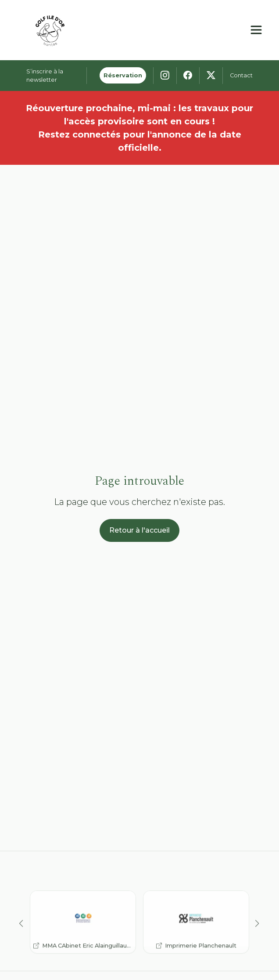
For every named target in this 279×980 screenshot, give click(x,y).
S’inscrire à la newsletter (45, 76)
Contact (241, 75)
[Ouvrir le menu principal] (256, 30)
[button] (21, 935)
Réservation (123, 75)
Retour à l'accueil (139, 530)
